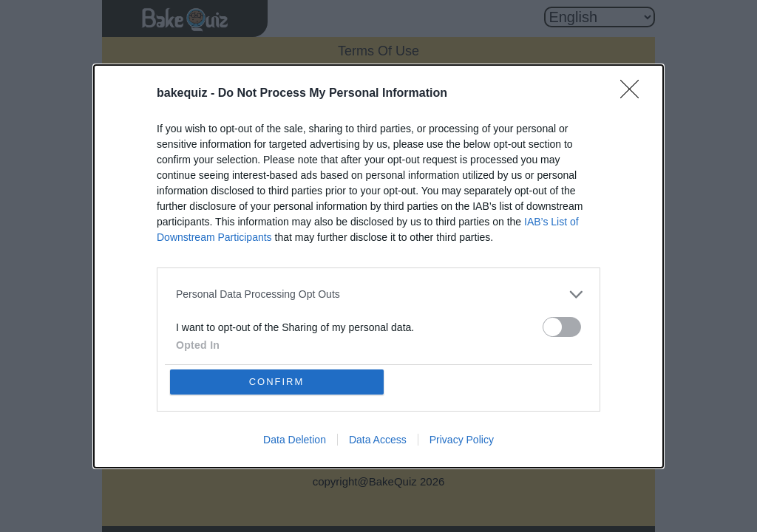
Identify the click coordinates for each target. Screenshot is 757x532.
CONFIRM (277, 382)
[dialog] (378, 266)
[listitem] (378, 294)
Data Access (378, 440)
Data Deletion (295, 440)
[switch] (562, 327)
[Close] (634, 94)
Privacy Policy (462, 440)
